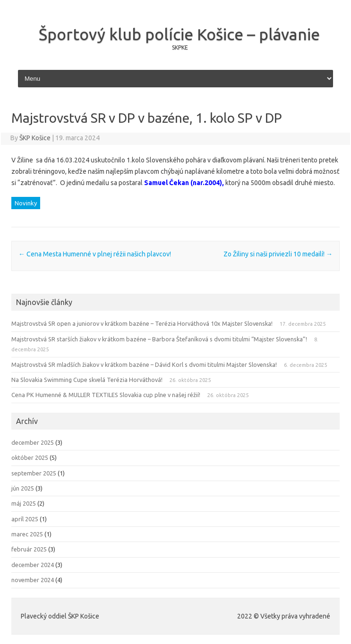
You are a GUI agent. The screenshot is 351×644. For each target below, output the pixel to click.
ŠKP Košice (35, 138)
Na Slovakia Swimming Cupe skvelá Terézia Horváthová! (87, 380)
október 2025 (30, 458)
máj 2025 (24, 503)
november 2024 (33, 580)
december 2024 (33, 565)
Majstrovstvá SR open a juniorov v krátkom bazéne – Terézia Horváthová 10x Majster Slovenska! (142, 323)
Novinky (26, 203)
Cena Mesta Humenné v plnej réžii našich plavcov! (95, 254)
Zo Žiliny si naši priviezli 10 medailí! (278, 254)
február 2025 (29, 549)
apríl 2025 (25, 519)
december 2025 (33, 442)
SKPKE (180, 47)
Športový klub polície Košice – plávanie (179, 34)
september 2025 (34, 473)
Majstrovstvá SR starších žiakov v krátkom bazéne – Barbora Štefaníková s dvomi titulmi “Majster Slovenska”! (159, 339)
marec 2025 (27, 534)
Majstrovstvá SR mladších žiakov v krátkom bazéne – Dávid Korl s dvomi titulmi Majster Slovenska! (144, 364)
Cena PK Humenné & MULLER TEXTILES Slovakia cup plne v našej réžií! (106, 395)
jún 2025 (23, 488)
